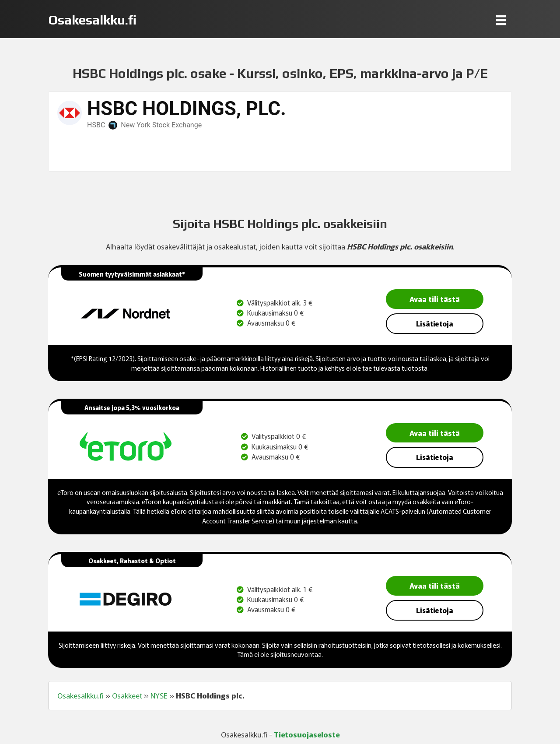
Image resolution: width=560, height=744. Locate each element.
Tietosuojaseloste (307, 734)
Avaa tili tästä (435, 299)
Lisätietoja (435, 323)
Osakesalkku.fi (80, 695)
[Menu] (501, 20)
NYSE (159, 695)
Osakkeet (127, 695)
